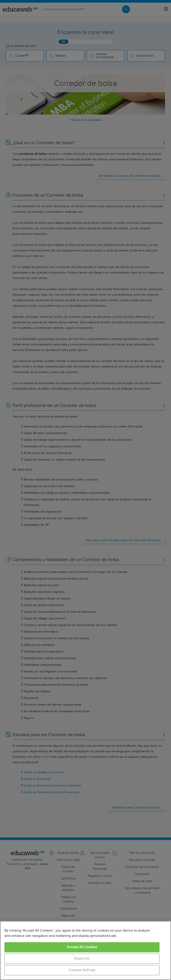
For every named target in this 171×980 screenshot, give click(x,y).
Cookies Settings (82, 970)
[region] (85, 950)
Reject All (82, 959)
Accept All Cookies (82, 947)
